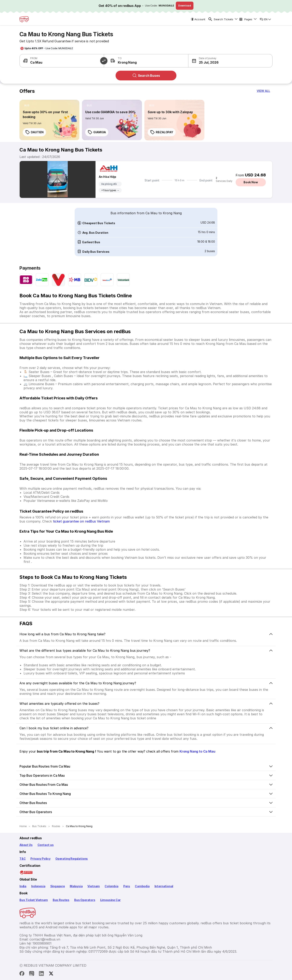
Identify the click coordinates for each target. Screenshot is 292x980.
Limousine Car (111, 900)
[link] (49, 120)
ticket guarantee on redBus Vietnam (81, 521)
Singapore (58, 886)
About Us (26, 845)
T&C (23, 859)
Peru (127, 886)
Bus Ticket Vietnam (34, 900)
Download (185, 6)
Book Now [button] (251, 182)
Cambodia (142, 886)
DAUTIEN (34, 132)
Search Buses (146, 76)
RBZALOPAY (162, 132)
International (164, 886)
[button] (209, 61)
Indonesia (38, 886)
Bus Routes (61, 900)
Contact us (46, 845)
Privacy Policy (40, 859)
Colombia (112, 886)
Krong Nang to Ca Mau (197, 751)
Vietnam (94, 886)
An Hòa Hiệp (107, 177)
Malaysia (76, 886)
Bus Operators (85, 900)
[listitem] (27, 106)
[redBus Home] (24, 19)
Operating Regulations (72, 859)
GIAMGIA (97, 132)
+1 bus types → (110, 190)
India (23, 886)
